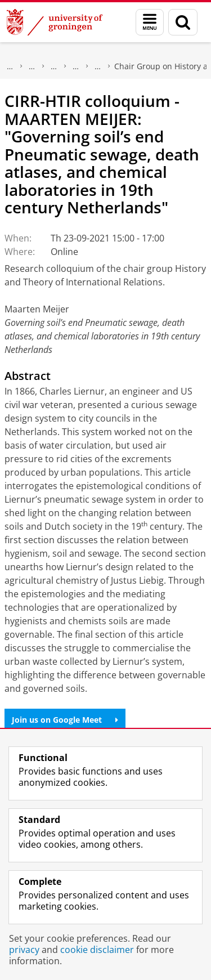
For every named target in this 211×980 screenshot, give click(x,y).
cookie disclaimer (97, 950)
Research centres (76, 66)
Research (10, 66)
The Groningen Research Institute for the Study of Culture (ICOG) (32, 66)
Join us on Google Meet (65, 720)
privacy (24, 950)
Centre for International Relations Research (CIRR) (98, 66)
